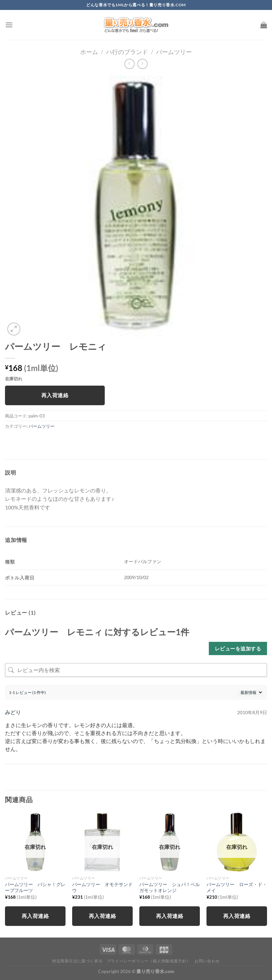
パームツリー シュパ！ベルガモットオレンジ (170, 887)
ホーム (89, 52)
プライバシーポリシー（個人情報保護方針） (149, 961)
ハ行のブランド (127, 52)
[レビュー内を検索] (136, 670)
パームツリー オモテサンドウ (102, 887)
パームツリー (174, 52)
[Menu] (9, 25)
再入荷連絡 (55, 395)
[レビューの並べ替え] (250, 692)
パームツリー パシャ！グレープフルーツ (35, 887)
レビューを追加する (238, 648)
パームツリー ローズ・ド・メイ (237, 887)
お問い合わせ (207, 961)
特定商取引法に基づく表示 (77, 961)
